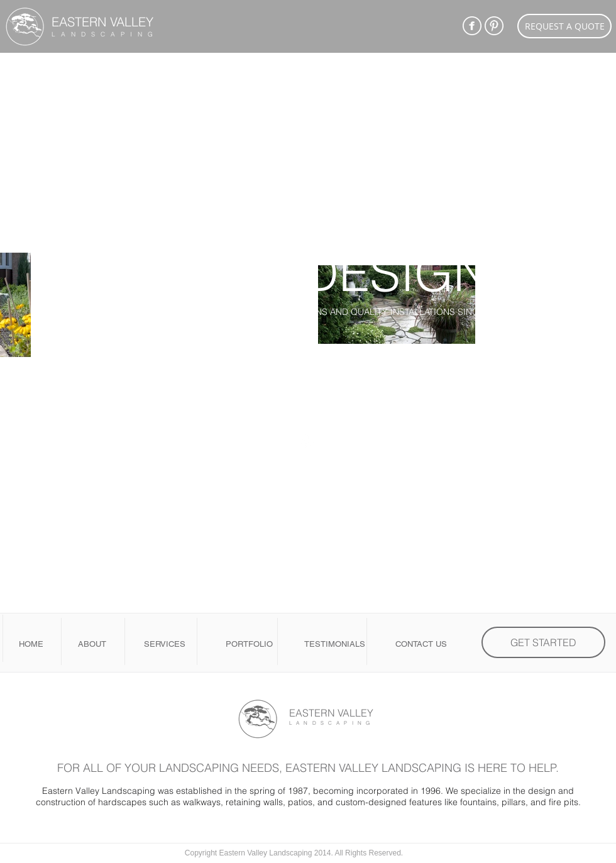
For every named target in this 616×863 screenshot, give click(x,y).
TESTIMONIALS (335, 644)
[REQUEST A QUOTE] (564, 26)
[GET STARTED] (543, 642)
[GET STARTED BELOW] (308, 377)
